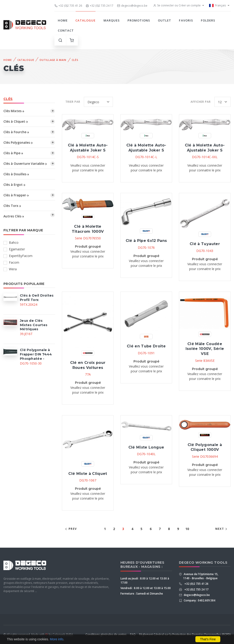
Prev (70, 529)
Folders (208, 20)
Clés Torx (12, 206)
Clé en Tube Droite (146, 346)
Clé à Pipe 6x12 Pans (146, 241)
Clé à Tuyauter (205, 244)
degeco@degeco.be (132, 6)
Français (217, 5)
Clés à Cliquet (16, 121)
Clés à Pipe (13, 153)
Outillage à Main (53, 60)
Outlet (165, 20)
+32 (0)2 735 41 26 (68, 6)
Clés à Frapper (16, 195)
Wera (13, 269)
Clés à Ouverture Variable (25, 164)
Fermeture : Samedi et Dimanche (142, 594)
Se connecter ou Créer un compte (177, 5)
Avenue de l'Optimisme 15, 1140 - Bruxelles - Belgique (201, 576)
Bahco (14, 242)
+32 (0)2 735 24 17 (100, 6)
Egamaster (17, 249)
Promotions (139, 20)
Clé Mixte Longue (146, 447)
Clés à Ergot (15, 185)
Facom (14, 262)
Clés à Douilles (16, 174)
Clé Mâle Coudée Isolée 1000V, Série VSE (205, 349)
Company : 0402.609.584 (199, 600)
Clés (75, 60)
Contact (66, 30)
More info (56, 639)
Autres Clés (14, 216)
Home (63, 20)
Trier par (73, 102)
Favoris (186, 20)
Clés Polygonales (18, 142)
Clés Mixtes (14, 111)
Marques (112, 20)
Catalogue (85, 20)
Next (222, 529)
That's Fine (208, 639)
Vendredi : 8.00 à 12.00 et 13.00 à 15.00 (146, 588)
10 (187, 529)
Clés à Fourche (16, 132)
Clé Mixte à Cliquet (88, 474)
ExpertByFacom (21, 256)
